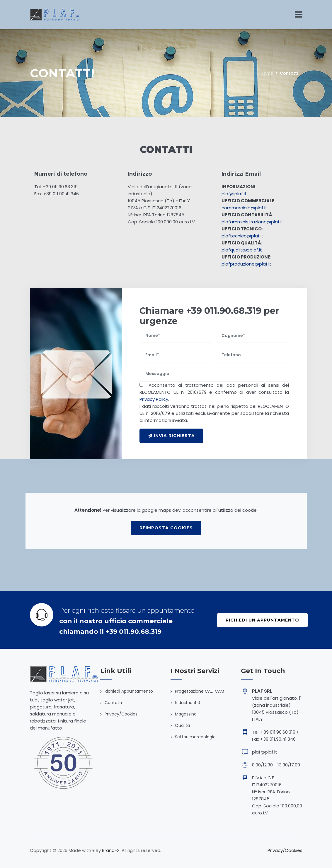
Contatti (113, 703)
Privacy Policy (154, 399)
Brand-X (111, 850)
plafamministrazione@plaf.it (252, 222)
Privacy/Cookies (121, 714)
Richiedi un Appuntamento (266, 620)
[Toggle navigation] (299, 14)
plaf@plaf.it (234, 194)
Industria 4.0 (188, 703)
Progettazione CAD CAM (200, 691)
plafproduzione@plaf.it (246, 264)
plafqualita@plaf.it (242, 250)
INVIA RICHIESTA (175, 436)
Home (267, 73)
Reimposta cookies (166, 528)
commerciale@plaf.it (244, 208)
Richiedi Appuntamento (129, 691)
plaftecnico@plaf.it (242, 236)
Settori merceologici (196, 737)
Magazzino (186, 714)
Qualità (182, 725)
